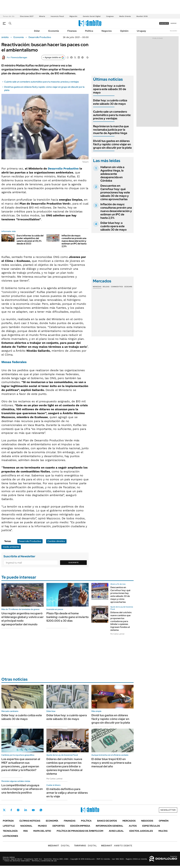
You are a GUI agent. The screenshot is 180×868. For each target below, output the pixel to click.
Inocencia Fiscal (57, 16)
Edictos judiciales (141, 831)
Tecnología (10, 831)
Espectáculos (151, 826)
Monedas (97, 287)
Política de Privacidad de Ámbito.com (80, 831)
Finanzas (72, 31)
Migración (73, 16)
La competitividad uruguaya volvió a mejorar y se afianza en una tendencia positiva (22, 789)
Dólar (37, 31)
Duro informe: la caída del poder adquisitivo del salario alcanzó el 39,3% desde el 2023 (30, 240)
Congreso (110, 16)
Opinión (124, 31)
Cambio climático (56, 541)
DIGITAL (59, 846)
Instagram (18, 810)
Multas (163, 831)
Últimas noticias (30, 821)
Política (89, 31)
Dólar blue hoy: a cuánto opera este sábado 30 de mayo (110, 89)
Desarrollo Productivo (40, 37)
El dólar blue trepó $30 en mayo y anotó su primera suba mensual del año (111, 763)
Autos (133, 826)
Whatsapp (41, 810)
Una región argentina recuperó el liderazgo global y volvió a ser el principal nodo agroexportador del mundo (22, 619)
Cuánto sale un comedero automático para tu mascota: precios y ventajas (41, 82)
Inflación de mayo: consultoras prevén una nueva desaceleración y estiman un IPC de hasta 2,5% (74, 241)
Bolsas (106, 287)
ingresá (173, 23)
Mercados (129, 821)
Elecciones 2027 (27, 16)
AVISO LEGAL (116, 831)
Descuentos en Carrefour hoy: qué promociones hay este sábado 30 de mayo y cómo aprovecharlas (115, 192)
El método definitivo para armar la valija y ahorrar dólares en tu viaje (67, 793)
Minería (42, 16)
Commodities (117, 287)
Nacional (26, 826)
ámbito (5, 37)
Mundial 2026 (142, 16)
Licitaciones (10, 836)
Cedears (128, 287)
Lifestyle (9, 826)
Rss (26, 831)
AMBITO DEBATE (117, 846)
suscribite (164, 23)
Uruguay (141, 31)
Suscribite (74, 563)
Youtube (33, 810)
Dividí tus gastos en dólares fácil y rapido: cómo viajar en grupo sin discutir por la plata (112, 144)
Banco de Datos (107, 821)
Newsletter (174, 31)
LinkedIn (26, 810)
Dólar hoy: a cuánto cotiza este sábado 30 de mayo (110, 102)
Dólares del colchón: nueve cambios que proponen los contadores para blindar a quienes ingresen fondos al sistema (121, 621)
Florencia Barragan (19, 57)
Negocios (107, 31)
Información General (109, 826)
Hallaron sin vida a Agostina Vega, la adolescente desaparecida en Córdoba (112, 174)
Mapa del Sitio (42, 831)
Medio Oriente (125, 16)
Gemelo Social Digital (92, 16)
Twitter (4, 810)
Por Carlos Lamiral (117, 634)
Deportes (59, 826)
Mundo (42, 826)
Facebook (11, 810)
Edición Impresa (80, 826)
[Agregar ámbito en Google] (53, 57)
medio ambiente (11, 547)
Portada (8, 821)
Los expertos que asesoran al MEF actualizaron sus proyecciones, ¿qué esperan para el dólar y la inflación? (21, 765)
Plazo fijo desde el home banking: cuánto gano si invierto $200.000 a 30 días (67, 617)
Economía (54, 31)
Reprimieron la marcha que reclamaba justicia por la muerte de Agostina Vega (111, 130)
